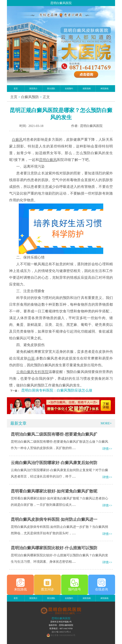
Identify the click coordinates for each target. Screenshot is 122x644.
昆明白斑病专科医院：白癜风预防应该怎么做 (57, 390)
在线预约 (69, 89)
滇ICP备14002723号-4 (61, 632)
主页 (14, 97)
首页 (16, 89)
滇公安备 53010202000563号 (63, 635)
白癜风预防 (30, 97)
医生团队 (51, 89)
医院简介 (33, 89)
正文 (46, 97)
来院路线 (104, 89)
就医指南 (87, 89)
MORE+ (106, 423)
